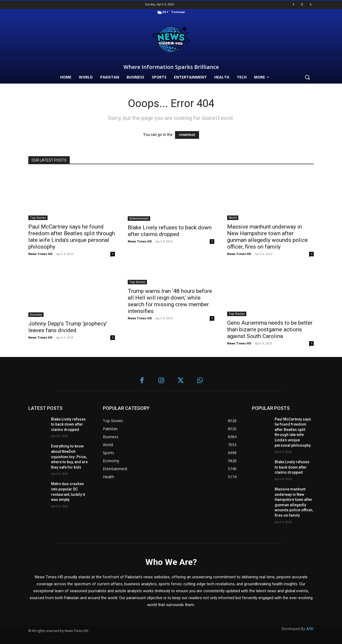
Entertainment (139, 218)
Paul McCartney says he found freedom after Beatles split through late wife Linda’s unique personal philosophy (72, 237)
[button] (307, 77)
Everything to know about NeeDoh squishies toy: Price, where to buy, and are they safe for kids (69, 457)
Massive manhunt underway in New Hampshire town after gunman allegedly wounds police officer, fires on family (267, 237)
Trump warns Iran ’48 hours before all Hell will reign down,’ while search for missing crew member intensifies (170, 301)
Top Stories (38, 218)
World (233, 218)
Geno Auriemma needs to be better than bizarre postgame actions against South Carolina (270, 329)
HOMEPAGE (187, 135)
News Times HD (40, 254)
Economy (36, 315)
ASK (310, 629)
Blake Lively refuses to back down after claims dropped (170, 231)
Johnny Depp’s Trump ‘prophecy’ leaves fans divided (68, 327)
